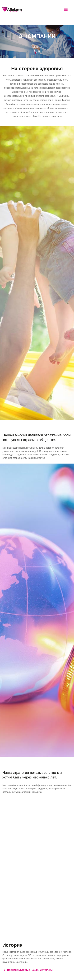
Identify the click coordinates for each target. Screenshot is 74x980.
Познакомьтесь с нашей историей (27, 970)
